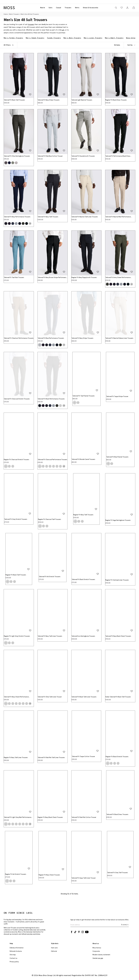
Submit (125, 925)
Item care (54, 948)
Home (6, 14)
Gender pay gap (98, 958)
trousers (31, 24)
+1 (30, 223)
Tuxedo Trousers (54, 38)
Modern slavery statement (101, 955)
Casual (59, 8)
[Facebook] (72, 931)
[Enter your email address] (96, 925)
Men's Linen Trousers (93, 38)
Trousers (68, 8)
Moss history (97, 948)
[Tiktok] (75, 931)
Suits (51, 8)
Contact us (13, 958)
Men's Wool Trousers (72, 38)
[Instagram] (83, 931)
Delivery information (17, 948)
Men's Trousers (14, 14)
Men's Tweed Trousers (35, 38)
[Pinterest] (79, 931)
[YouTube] (87, 931)
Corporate (96, 951)
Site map (13, 955)
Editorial (54, 951)
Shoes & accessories (91, 8)
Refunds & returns (16, 951)
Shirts (77, 8)
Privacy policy (14, 962)
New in (43, 8)
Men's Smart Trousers (114, 38)
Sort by (131, 45)
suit (63, 30)
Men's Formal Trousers (13, 38)
